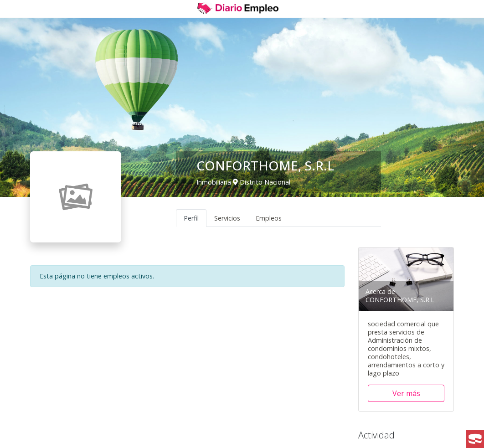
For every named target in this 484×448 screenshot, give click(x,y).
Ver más (406, 393)
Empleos (269, 218)
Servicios (227, 218)
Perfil (191, 218)
